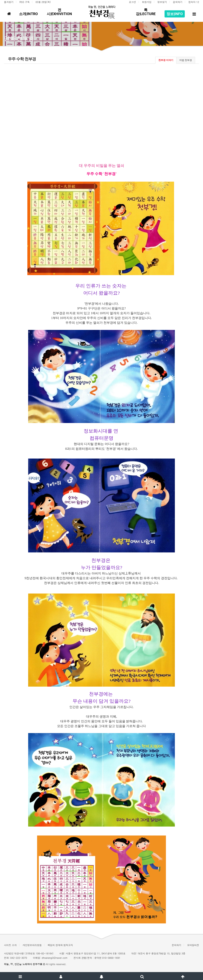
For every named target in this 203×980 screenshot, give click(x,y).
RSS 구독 (24, 2)
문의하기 (176, 945)
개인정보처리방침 (32, 945)
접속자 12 (194, 2)
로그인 (132, 2)
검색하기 (178, 2)
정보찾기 (162, 2)
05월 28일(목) (43, 2)
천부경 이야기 (166, 60)
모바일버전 (193, 945)
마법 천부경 (186, 60)
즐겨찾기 (9, 2)
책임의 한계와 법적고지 (60, 945)
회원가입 (147, 2)
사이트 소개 (10, 945)
